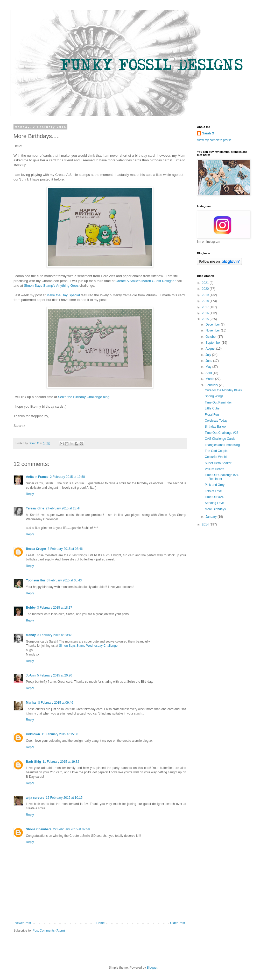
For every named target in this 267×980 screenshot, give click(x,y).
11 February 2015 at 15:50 (60, 734)
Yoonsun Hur (36, 580)
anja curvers (35, 798)
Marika (31, 703)
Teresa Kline (35, 508)
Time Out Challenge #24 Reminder (222, 477)
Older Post (177, 923)
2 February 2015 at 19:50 (68, 477)
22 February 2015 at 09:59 (71, 829)
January (212, 517)
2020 (206, 289)
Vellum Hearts (215, 469)
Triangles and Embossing (222, 445)
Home (101, 923)
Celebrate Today (216, 421)
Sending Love (214, 503)
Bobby (31, 608)
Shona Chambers (39, 829)
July (209, 355)
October (212, 337)
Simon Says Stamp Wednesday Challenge (88, 646)
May (209, 367)
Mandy (31, 635)
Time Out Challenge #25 (222, 433)
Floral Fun (212, 415)
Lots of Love (213, 491)
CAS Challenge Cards (220, 439)
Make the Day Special (63, 295)
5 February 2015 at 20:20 (55, 675)
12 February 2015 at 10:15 (64, 798)
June (209, 361)
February (212, 385)
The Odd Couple (216, 451)
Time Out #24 (214, 497)
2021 (206, 283)
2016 (206, 313)
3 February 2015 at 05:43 (64, 580)
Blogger (152, 968)
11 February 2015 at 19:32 (61, 762)
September (214, 343)
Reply (30, 494)
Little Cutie (212, 408)
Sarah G (208, 133)
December (213, 325)
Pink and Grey (215, 485)
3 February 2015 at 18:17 (55, 608)
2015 (206, 319)
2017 (206, 307)
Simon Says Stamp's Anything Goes (51, 286)
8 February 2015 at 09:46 (56, 703)
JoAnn (31, 675)
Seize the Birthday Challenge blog (84, 397)
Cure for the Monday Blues (223, 390)
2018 (206, 301)
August (211, 349)
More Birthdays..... (217, 509)
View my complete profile (214, 140)
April (209, 373)
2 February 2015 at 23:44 (63, 508)
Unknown (33, 734)
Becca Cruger (36, 549)
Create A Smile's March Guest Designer (146, 281)
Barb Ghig (33, 762)
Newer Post (23, 923)
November (213, 330)
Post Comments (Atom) (49, 931)
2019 (206, 295)
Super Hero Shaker (218, 463)
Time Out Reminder (218, 402)
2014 (206, 524)
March (210, 379)
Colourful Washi (216, 457)
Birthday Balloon (216, 427)
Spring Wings (214, 396)
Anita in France (37, 477)
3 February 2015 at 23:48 (55, 635)
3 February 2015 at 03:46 (65, 549)
